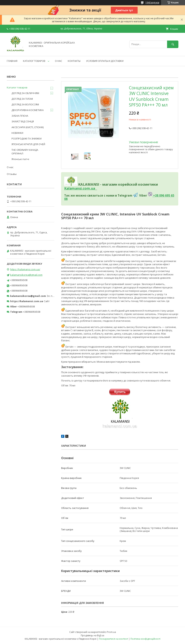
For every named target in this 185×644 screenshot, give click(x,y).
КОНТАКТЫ (74, 61)
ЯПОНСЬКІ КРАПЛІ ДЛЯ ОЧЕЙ (28, 144)
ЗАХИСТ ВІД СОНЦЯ (23, 121)
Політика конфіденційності (145, 639)
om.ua (90, 188)
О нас (10, 167)
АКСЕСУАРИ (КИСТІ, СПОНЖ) (28, 127)
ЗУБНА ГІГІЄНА (20, 116)
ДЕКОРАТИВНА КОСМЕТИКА (28, 110)
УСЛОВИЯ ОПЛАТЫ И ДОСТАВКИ (105, 61)
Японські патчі (20, 159)
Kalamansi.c (74, 188)
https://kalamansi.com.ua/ (25, 269)
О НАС (59, 61)
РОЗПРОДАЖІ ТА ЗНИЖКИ (27, 139)
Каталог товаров (17, 87)
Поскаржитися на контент (113, 639)
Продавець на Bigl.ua (92, 635)
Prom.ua (111, 632)
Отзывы (12, 174)
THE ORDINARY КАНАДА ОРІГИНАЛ (25, 152)
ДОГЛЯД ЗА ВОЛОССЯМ (25, 104)
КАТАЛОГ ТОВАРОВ (34, 61)
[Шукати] (173, 44)
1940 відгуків (152, 3)
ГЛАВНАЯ (12, 61)
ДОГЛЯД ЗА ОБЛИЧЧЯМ (25, 93)
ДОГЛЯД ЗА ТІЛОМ (22, 99)
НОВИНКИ (17, 133)
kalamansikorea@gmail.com (26, 275)
